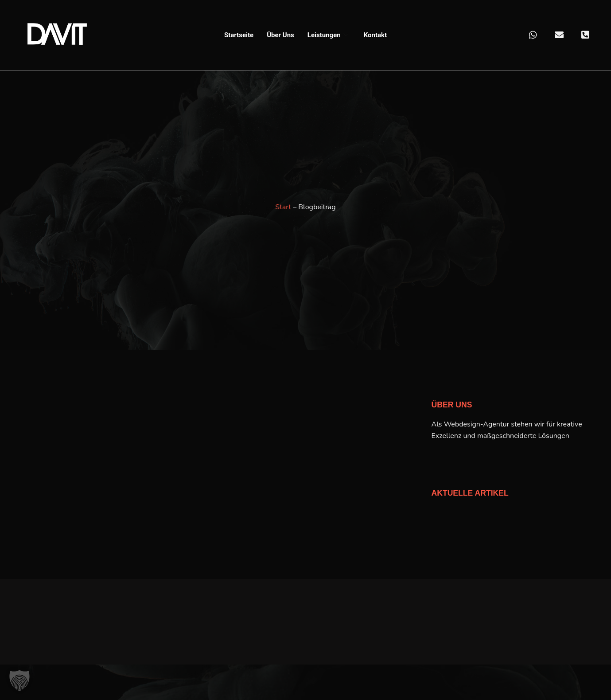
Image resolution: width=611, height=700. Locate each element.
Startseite (239, 35)
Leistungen (329, 35)
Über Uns (280, 35)
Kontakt (375, 35)
